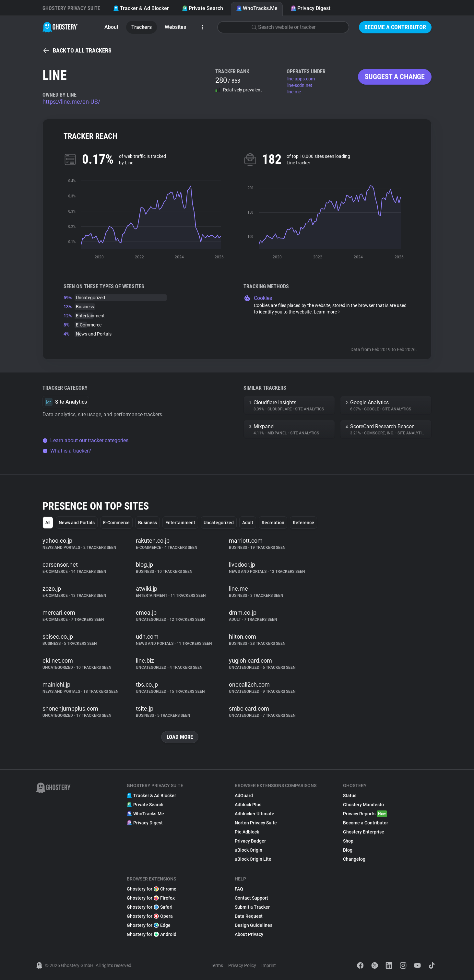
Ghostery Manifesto (363, 805)
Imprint (269, 966)
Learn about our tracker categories (85, 440)
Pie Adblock (247, 832)
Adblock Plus (248, 805)
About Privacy (249, 935)
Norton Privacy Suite (256, 823)
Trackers (142, 27)
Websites (175, 27)
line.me (294, 92)
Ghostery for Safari (150, 907)
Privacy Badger (250, 841)
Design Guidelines (254, 926)
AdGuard (244, 796)
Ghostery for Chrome (152, 889)
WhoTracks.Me (257, 8)
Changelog (354, 859)
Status (350, 796)
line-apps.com (301, 79)
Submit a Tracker (252, 907)
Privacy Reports (365, 814)
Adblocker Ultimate (255, 814)
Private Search (202, 8)
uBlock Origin (249, 850)
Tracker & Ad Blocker (141, 8)
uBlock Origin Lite (253, 859)
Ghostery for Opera (150, 916)
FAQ (239, 889)
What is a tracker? (67, 451)
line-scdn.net (299, 85)
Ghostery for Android (152, 935)
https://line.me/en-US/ (71, 102)
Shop (348, 841)
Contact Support (251, 898)
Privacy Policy (242, 966)
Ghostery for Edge (149, 926)
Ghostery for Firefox (151, 898)
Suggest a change (395, 77)
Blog (348, 850)
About (111, 27)
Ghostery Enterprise (364, 832)
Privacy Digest (310, 8)
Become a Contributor (395, 27)
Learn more (327, 312)
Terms (217, 966)
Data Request (249, 916)
